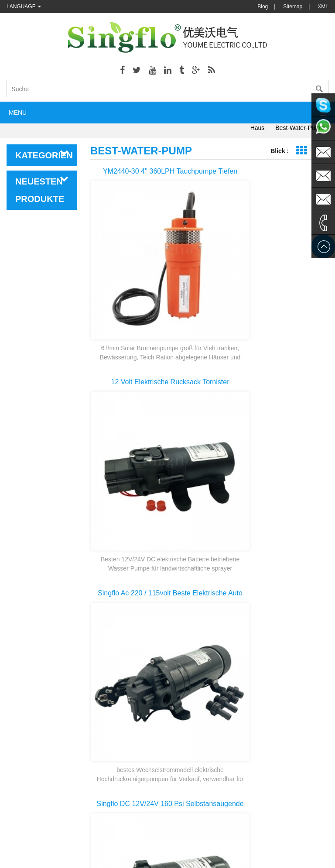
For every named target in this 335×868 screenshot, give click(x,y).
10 (284, 683)
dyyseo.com (256, 855)
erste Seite (209, 667)
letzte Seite (209, 699)
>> (306, 683)
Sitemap (293, 7)
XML (323, 7)
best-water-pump (299, 128)
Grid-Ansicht (301, 151)
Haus (258, 128)
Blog (263, 7)
